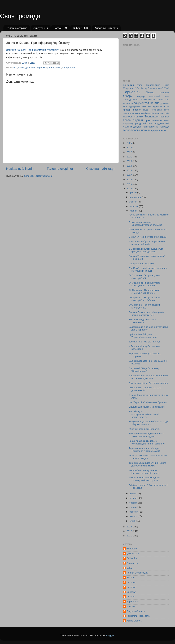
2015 (130, 184)
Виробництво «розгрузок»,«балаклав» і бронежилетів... (144, 414)
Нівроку (143, 88)
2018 (130, 170)
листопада (135, 197)
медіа (166, 113)
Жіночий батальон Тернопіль (145, 429)
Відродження (153, 85)
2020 (130, 161)
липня (133, 494)
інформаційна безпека (49, 68)
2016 (130, 180)
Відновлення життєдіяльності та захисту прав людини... (146, 435)
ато (15, 68)
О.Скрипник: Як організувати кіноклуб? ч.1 (144, 306)
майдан (159, 113)
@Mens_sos (133, 553)
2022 (130, 152)
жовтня (134, 202)
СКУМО (165, 88)
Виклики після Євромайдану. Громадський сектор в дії (144, 479)
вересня (134, 206)
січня (132, 521)
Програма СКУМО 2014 (142, 264)
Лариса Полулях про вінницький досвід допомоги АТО (146, 314)
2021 (130, 157)
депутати (128, 103)
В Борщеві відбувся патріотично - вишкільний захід (147, 243)
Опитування (41, 28)
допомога (30, 68)
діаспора (165, 103)
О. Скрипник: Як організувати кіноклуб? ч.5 (145, 277)
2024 (130, 147)
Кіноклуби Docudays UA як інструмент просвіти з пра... (145, 472)
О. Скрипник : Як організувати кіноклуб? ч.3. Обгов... (145, 291)
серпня (134, 211)
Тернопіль (132, 92)
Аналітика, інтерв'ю (106, 28)
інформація (69, 68)
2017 (130, 175)
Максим (131, 606)
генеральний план (159, 96)
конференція (147, 113)
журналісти (159, 106)
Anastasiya (132, 563)
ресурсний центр (145, 123)
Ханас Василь (134, 621)
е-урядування (134, 107)
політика (164, 117)
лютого (134, 516)
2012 (130, 531)
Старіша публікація (101, 169)
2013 (130, 527)
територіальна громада (156, 127)
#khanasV (132, 549)
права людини (133, 120)
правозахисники (154, 120)
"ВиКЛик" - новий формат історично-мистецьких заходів (149, 269)
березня (134, 512)
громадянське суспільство (155, 100)
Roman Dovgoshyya (137, 573)
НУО (136, 88)
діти (125, 107)
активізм (164, 93)
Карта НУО (60, 28)
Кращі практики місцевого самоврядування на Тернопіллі (147, 442)
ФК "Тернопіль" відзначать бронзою (148, 402)
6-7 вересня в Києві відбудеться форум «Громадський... (146, 250)
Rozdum (131, 577)
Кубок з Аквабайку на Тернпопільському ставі (143, 336)
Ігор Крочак (133, 601)
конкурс (136, 113)
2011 (130, 536)
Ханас (150, 92)
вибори (128, 96)
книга (166, 110)
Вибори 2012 (81, 28)
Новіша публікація (20, 169)
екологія (146, 106)
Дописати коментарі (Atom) (39, 176)
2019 (130, 166)
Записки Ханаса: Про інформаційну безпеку (32, 50)
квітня (133, 507)
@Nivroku (132, 558)
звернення (157, 110)
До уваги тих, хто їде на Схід (144, 342)
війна (21, 68)
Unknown (131, 582)
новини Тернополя (146, 116)
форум (155, 130)
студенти (160, 123)
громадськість (131, 100)
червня (134, 498)
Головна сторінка (17, 28)
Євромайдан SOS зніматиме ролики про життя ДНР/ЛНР (148, 377)
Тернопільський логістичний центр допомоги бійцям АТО (148, 464)
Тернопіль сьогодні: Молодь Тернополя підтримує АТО (144, 450)
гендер (141, 96)
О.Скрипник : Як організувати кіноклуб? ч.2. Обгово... (145, 299)
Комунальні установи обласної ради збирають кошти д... (148, 423)
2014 (130, 189)
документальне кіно (146, 103)
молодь (128, 116)
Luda (129, 568)
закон (146, 110)
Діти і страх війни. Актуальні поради (148, 383)
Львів (166, 85)
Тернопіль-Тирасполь (138, 616)
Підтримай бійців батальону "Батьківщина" (144, 370)
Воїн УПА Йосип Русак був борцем (148, 237)
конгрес (127, 113)
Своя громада (20, 16)
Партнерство (154, 88)
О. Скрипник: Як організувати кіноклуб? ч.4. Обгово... (145, 284)
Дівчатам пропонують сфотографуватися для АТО (145, 224)
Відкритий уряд (133, 85)
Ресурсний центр (136, 611)
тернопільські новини (137, 130)
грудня (133, 193)
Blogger (110, 635)
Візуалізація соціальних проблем (147, 407)
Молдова (128, 88)
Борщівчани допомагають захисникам (143, 321)
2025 (130, 143)
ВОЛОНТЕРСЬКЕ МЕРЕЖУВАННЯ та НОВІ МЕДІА (148, 457)
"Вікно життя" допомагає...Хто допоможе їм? (145, 389)
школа (163, 130)
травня (134, 503)
